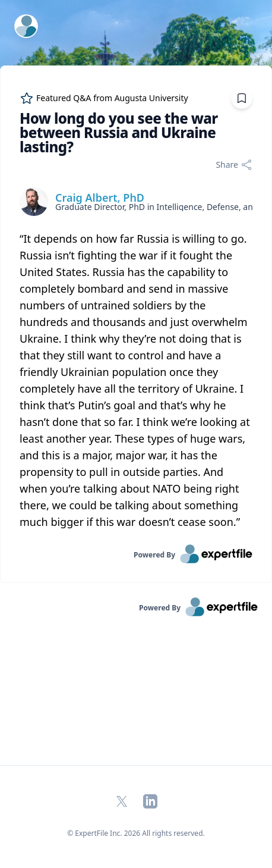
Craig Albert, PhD (100, 198)
